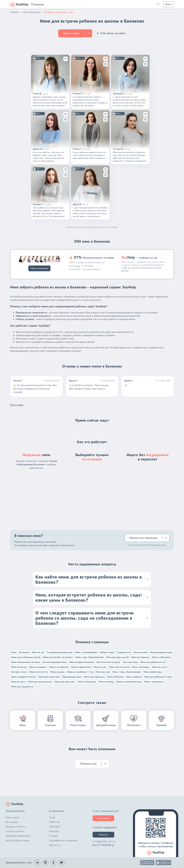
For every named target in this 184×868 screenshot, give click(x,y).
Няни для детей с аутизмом (58, 657)
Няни (14, 652)
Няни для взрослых (94, 677)
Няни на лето (18, 682)
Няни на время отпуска (24, 677)
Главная (16, 12)
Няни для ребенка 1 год (80, 672)
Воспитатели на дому (108, 662)
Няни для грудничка (22, 686)
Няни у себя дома (161, 657)
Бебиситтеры (107, 652)
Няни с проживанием (86, 652)
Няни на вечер (106, 682)
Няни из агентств (39, 672)
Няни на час (38, 652)
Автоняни (24, 652)
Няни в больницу (87, 682)
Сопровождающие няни (60, 652)
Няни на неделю (38, 667)
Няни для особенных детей (26, 657)
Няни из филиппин (81, 667)
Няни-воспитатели (119, 667)
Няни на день (57, 672)
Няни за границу (140, 657)
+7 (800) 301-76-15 (104, 842)
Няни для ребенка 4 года (158, 677)
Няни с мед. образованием (127, 672)
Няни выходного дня (161, 652)
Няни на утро (103, 672)
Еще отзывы (17, 405)
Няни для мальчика (49, 677)
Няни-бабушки (116, 677)
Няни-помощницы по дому (26, 662)
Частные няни (130, 662)
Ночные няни (141, 652)
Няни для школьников (40, 682)
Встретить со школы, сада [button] (58, 12)
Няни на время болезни (82, 662)
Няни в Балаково (33, 12)
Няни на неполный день (129, 682)
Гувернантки (124, 652)
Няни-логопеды (141, 667)
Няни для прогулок (65, 682)
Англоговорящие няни (54, 662)
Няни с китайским (59, 667)
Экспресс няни (19, 672)
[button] (39, 4)
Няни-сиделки (134, 677)
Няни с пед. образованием (89, 657)
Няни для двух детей (117, 657)
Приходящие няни (72, 677)
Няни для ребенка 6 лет (153, 662)
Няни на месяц (19, 667)
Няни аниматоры (153, 672)
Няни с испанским (154, 682)
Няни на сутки (159, 667)
